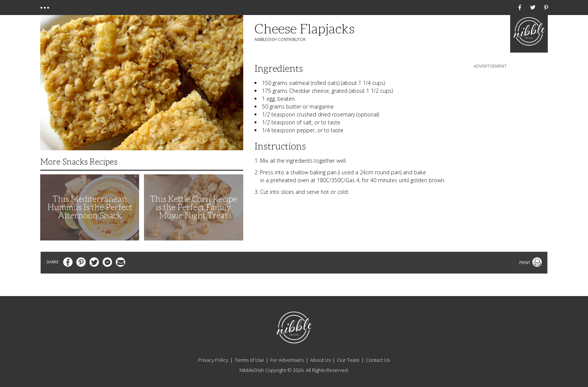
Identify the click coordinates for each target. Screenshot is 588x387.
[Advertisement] (490, 117)
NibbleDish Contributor (280, 39)
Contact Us (378, 360)
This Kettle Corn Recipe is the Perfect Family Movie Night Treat (194, 207)
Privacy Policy (213, 360)
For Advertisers (287, 360)
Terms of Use (249, 360)
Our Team (348, 360)
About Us (320, 360)
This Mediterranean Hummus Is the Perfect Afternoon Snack (90, 207)
